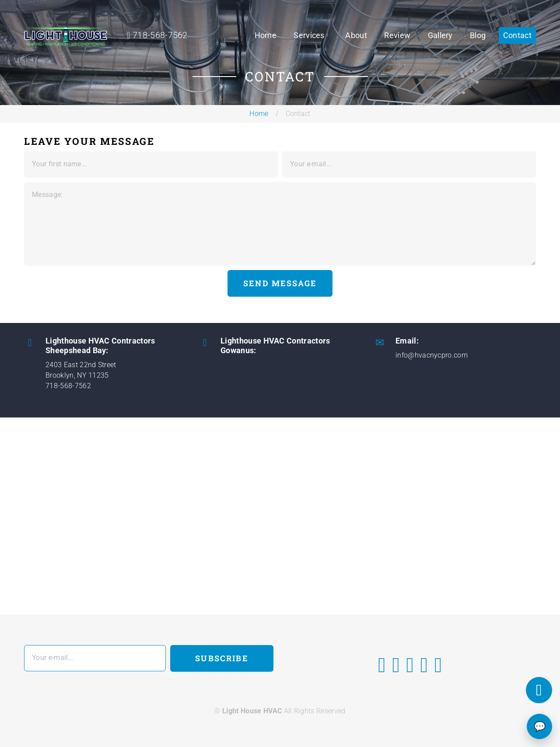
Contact (517, 35)
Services (309, 35)
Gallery (440, 35)
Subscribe (222, 658)
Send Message (280, 283)
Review (397, 35)
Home (266, 35)
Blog (478, 35)
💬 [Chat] (540, 727)
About (356, 35)
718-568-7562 (68, 386)
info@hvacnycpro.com (432, 355)
